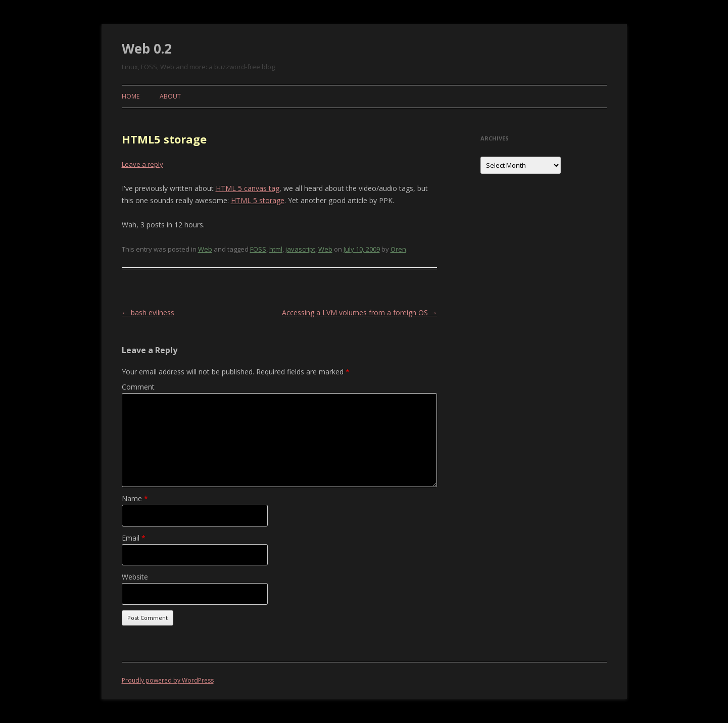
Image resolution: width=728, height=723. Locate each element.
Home (131, 96)
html (276, 249)
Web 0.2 (147, 49)
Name (135, 498)
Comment (138, 387)
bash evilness (148, 312)
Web (205, 249)
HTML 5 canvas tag (248, 188)
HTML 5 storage (258, 200)
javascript (300, 249)
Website (135, 577)
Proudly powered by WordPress (168, 680)
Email (134, 538)
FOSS (258, 249)
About (170, 96)
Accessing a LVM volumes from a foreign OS (359, 312)
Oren (398, 249)
